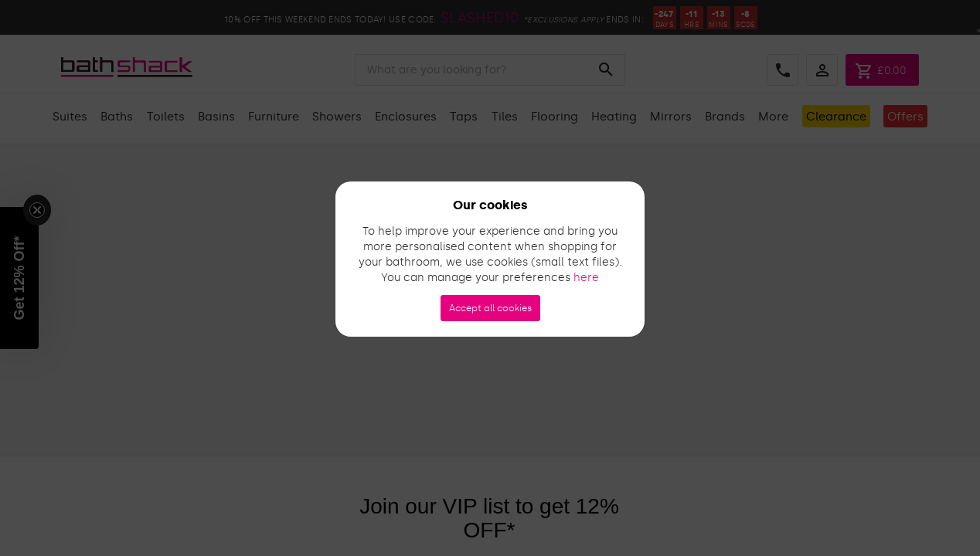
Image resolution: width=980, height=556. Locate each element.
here (586, 278)
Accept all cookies (490, 308)
